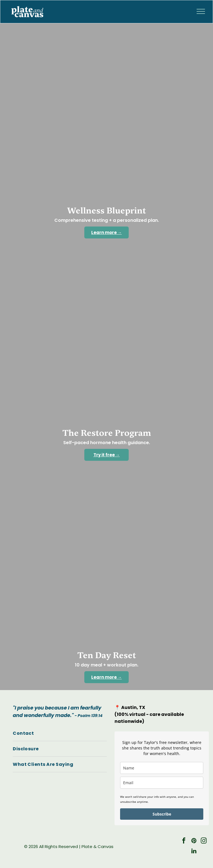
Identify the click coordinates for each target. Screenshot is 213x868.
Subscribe (162, 814)
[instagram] (204, 841)
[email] (162, 783)
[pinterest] (194, 841)
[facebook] (184, 841)
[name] (162, 768)
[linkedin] (194, 852)
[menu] (201, 11)
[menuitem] (60, 733)
